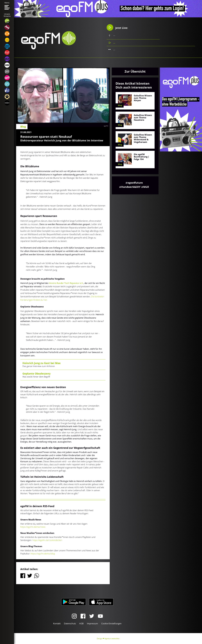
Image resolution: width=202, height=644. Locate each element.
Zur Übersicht (135, 71)
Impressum (92, 623)
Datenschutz (70, 623)
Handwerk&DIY (131, 187)
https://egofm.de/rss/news (33, 527)
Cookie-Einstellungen (111, 623)
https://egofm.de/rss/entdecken (47, 540)
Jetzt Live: (117, 27)
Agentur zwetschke (112, 638)
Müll (146, 187)
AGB (81, 623)
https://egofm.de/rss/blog (43, 554)
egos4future (135, 183)
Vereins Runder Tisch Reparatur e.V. (66, 283)
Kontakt (57, 623)
